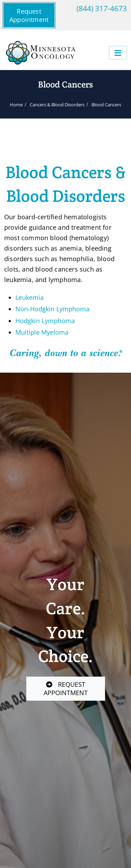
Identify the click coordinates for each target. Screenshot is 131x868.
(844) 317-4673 (102, 8)
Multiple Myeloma (42, 332)
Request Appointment (29, 15)
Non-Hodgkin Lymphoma (52, 309)
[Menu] (118, 53)
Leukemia (30, 297)
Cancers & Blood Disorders (57, 105)
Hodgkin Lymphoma (45, 321)
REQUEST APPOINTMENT (66, 688)
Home (16, 105)
